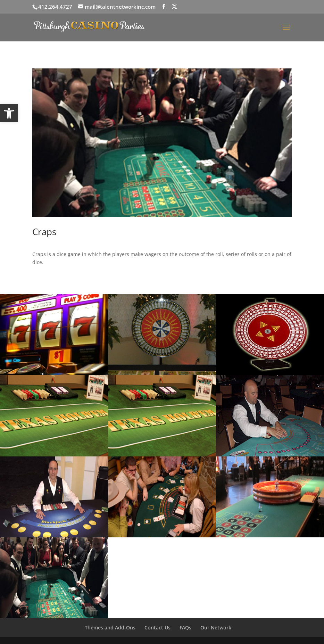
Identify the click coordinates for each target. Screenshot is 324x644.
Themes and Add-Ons (110, 628)
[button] (9, 113)
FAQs (185, 628)
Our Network (216, 628)
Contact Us (157, 628)
